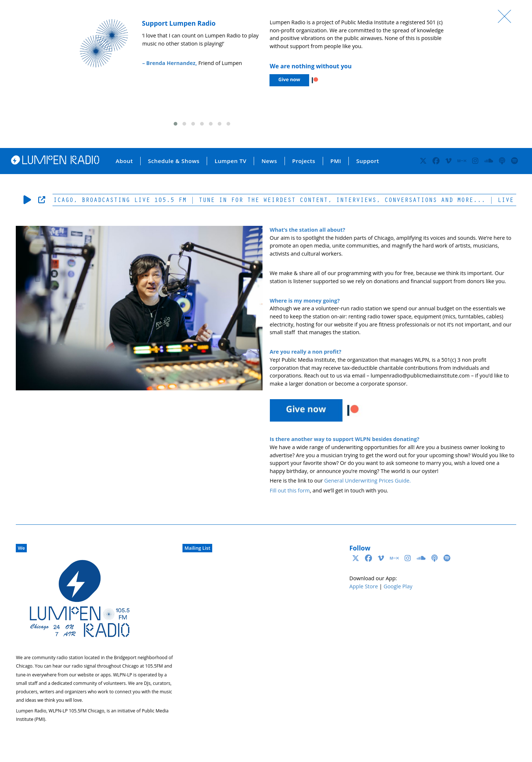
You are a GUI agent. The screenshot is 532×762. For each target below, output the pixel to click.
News (269, 161)
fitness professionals (404, 324)
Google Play (398, 586)
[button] (175, 124)
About (124, 161)
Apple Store (363, 586)
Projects (304, 161)
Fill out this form (290, 490)
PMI (336, 161)
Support (368, 161)
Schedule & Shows (174, 161)
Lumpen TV (230, 161)
